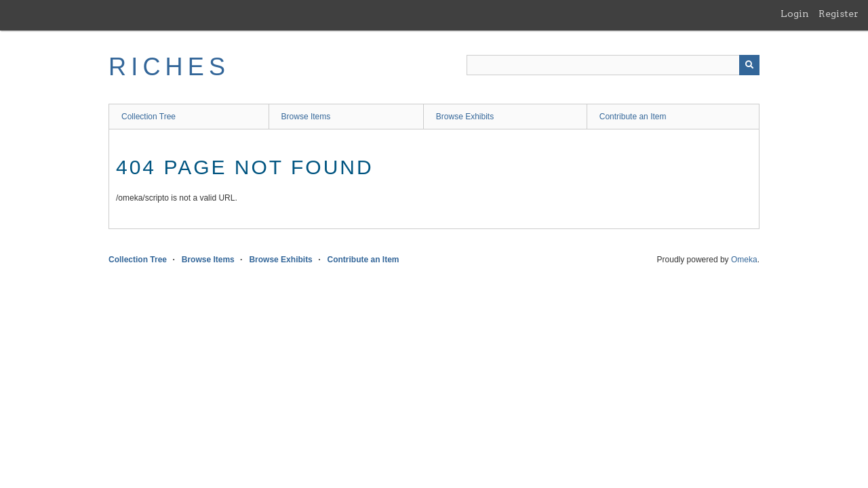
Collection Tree (149, 117)
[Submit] (749, 65)
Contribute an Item (633, 117)
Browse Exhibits (465, 117)
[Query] (613, 65)
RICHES (169, 67)
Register (839, 14)
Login (795, 14)
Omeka (744, 260)
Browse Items (306, 117)
